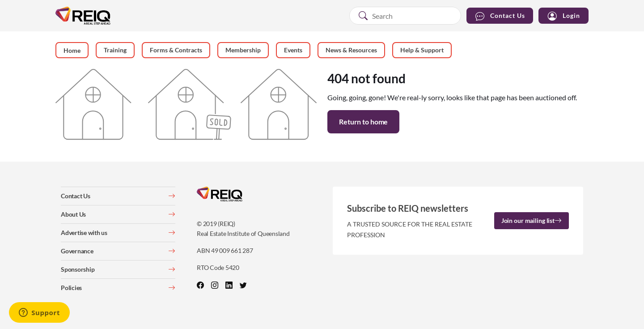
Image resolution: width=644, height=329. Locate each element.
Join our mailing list (532, 220)
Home (72, 50)
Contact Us (500, 16)
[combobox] (405, 16)
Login (563, 16)
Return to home (363, 122)
